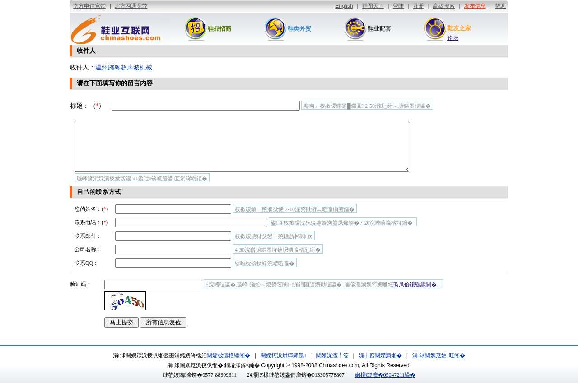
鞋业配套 (379, 29)
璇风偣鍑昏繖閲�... (417, 294)
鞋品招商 (219, 29)
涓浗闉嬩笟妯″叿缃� (439, 365)
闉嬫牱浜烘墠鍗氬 (283, 365)
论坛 (453, 38)
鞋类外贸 (299, 29)
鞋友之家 (459, 28)
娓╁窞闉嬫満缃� (380, 365)
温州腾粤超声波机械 (124, 67)
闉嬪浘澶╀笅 (332, 365)
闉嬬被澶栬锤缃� (228, 365)
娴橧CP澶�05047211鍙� (385, 384)
